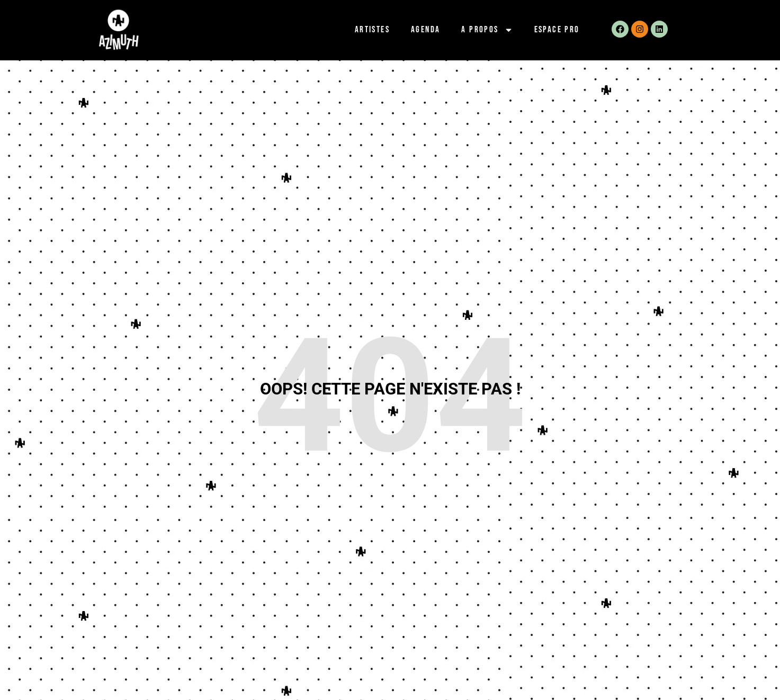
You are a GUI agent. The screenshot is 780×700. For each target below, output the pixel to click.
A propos (487, 30)
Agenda (425, 30)
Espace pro (557, 30)
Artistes (372, 30)
